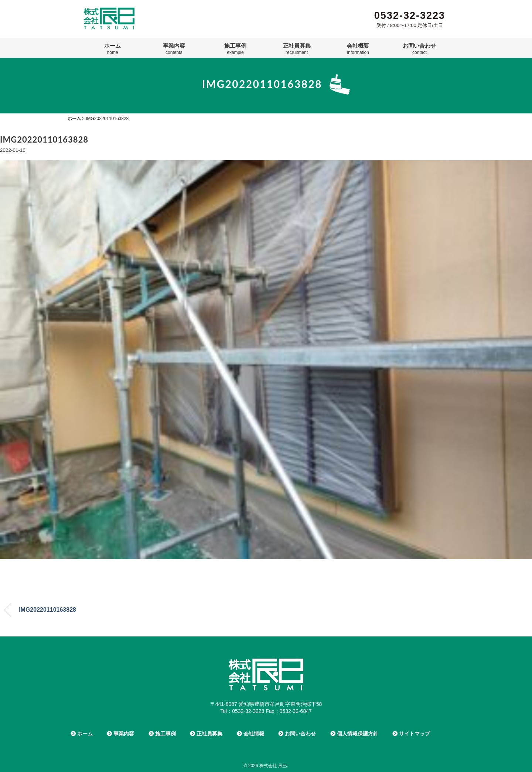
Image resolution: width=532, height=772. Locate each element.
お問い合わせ (419, 49)
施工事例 (235, 49)
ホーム (112, 49)
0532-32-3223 (410, 16)
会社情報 (250, 734)
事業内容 (174, 49)
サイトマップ (411, 734)
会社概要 (358, 49)
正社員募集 (297, 49)
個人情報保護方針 (354, 734)
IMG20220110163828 (47, 610)
